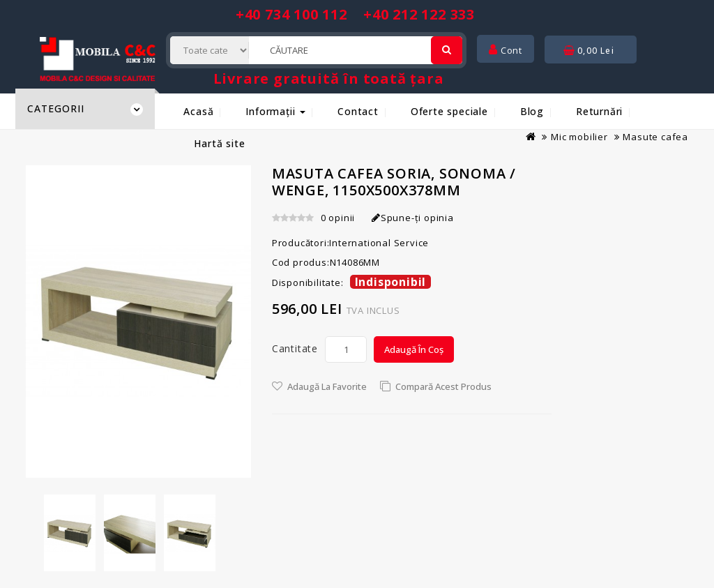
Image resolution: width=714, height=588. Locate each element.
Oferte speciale (449, 111)
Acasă (198, 111)
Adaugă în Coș (414, 349)
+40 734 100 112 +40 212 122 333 (355, 14)
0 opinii (338, 218)
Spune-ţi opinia (413, 218)
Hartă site (219, 143)
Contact (358, 111)
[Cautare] (447, 50)
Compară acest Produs (443, 386)
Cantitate (295, 348)
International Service (379, 243)
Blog (532, 111)
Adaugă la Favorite (327, 386)
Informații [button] (275, 111)
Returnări (599, 111)
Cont (506, 50)
